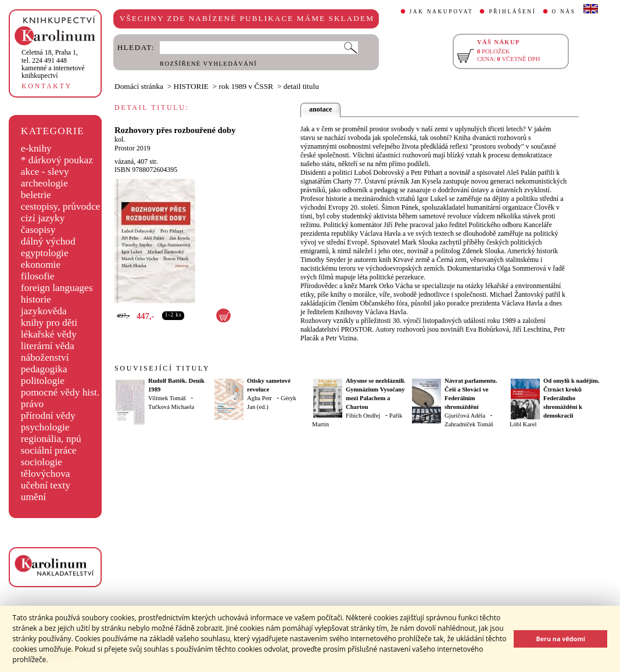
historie (36, 299)
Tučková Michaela (171, 407)
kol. (120, 139)
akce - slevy (45, 172)
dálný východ (48, 241)
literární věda (48, 346)
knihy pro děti (49, 323)
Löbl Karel (523, 424)
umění (33, 497)
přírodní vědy (48, 416)
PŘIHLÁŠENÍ (512, 12)
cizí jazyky (43, 218)
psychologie (45, 427)
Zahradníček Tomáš (469, 424)
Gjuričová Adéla (465, 416)
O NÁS (564, 12)
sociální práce (49, 450)
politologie (43, 381)
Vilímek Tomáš (167, 398)
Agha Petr (259, 398)
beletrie (36, 195)
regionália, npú (51, 439)
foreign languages (57, 288)
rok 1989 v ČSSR (246, 86)
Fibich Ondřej (363, 416)
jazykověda (44, 311)
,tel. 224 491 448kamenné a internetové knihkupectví (53, 64)
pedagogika (44, 369)
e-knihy (36, 148)
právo (32, 404)
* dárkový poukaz (57, 160)
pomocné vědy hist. (60, 392)
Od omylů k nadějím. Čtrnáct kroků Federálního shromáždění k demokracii (571, 398)
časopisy (38, 230)
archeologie (44, 183)
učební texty (46, 485)
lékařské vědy (49, 334)
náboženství (45, 357)
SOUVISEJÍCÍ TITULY (162, 368)
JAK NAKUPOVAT (442, 12)
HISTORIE (191, 86)
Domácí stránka (139, 86)
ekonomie (41, 265)
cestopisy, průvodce (61, 206)
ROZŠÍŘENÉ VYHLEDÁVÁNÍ (208, 64)
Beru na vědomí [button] (560, 639)
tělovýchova (46, 474)
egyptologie (45, 253)
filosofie (38, 276)
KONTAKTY (47, 86)
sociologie (42, 462)
